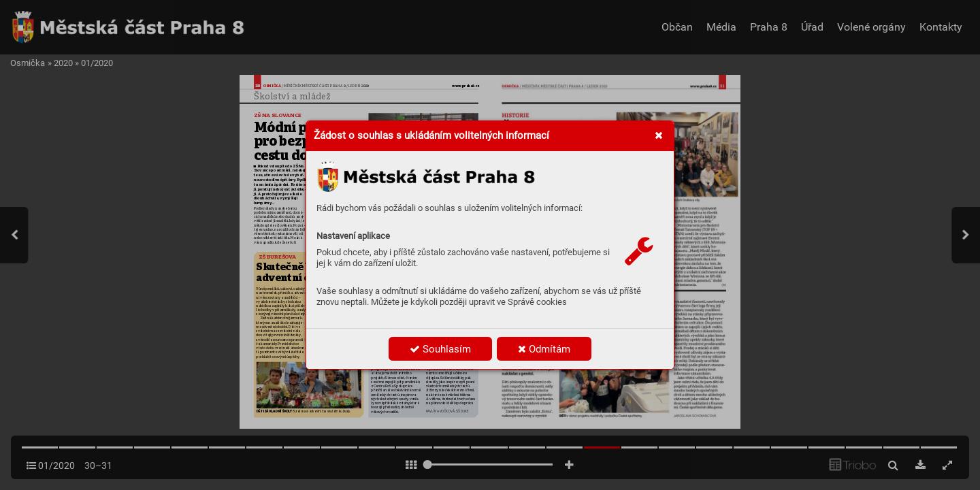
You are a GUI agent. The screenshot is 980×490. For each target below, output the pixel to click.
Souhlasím (440, 349)
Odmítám (544, 349)
